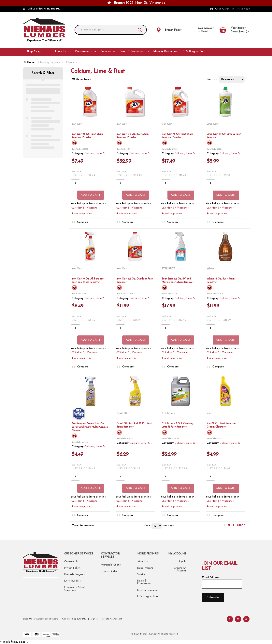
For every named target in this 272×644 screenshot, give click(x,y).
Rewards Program (75, 574)
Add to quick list (82, 214)
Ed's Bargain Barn (194, 51)
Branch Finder (109, 571)
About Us (61, 51)
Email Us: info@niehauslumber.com (40, 619)
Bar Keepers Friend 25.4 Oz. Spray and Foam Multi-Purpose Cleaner (90, 427)
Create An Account (112, 619)
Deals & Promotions (132, 51)
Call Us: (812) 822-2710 (74, 619)
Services (106, 51)
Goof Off (122, 413)
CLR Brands (169, 413)
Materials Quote (111, 565)
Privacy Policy (72, 568)
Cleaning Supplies (49, 62)
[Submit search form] (140, 30)
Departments (83, 51)
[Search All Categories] (111, 30)
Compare (80, 222)
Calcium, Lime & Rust (98, 153)
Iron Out (77, 124)
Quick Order (222, 9)
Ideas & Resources (165, 51)
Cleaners (72, 62)
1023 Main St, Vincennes (85, 208)
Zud (209, 413)
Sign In (182, 562)
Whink (210, 269)
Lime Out (212, 124)
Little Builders (72, 581)
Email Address (211, 577)
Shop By (32, 52)
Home (29, 62)
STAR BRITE (168, 269)
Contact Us (71, 562)
